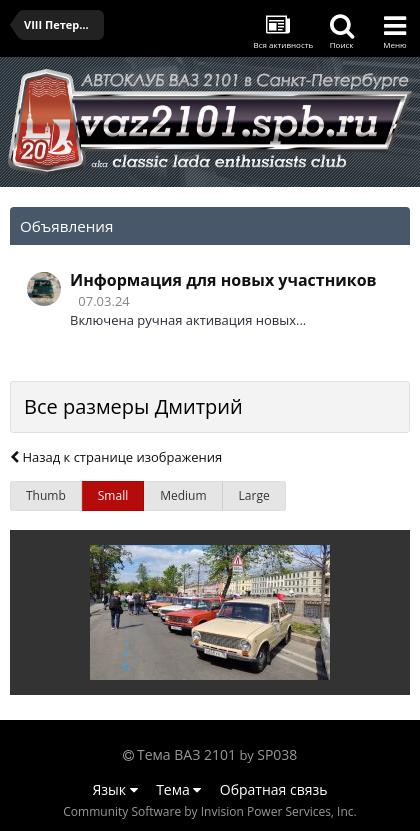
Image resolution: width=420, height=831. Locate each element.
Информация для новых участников (223, 280)
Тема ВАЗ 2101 (186, 754)
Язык (115, 789)
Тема (178, 789)
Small (113, 495)
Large (254, 495)
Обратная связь (274, 789)
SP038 (277, 754)
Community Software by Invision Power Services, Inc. (209, 811)
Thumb (46, 495)
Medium (183, 495)
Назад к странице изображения (116, 457)
